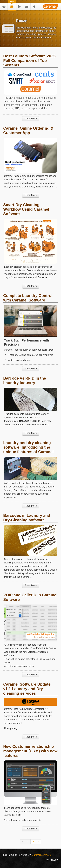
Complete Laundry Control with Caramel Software (28, 298)
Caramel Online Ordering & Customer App (28, 130)
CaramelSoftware (41, 855)
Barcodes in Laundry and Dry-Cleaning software (27, 518)
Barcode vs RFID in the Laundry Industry (25, 380)
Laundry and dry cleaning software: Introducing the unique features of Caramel (28, 447)
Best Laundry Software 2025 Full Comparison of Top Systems (29, 61)
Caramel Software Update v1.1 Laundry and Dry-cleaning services (27, 689)
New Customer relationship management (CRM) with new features (30, 751)
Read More (31, 119)
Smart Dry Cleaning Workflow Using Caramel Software (26, 209)
